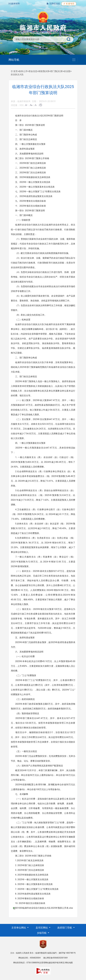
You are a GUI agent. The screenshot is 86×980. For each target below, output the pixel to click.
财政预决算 (44, 71)
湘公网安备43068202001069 (55, 958)
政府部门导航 (65, 928)
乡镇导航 (42, 933)
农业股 (67, 71)
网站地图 (69, 963)
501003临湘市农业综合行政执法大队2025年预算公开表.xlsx (44, 908)
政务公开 (23, 71)
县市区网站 (42, 928)
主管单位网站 (19, 928)
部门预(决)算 (57, 71)
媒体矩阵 (14, 4)
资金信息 (33, 71)
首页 (15, 71)
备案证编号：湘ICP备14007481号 (62, 953)
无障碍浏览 (53, 4)
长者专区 (69, 4)
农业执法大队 (17, 74)
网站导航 (14, 60)
